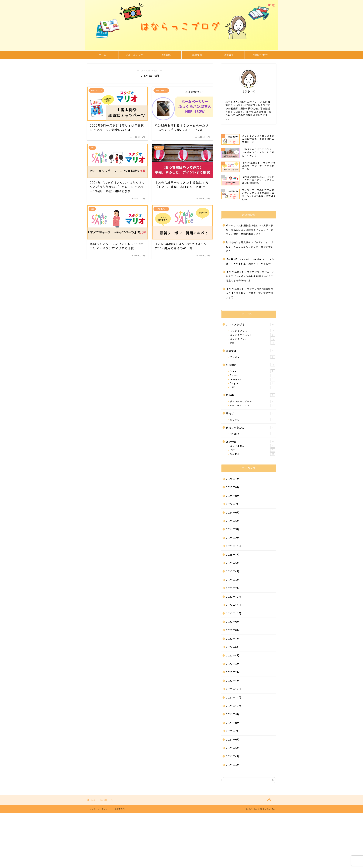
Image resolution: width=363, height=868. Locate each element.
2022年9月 (233, 622)
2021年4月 (233, 756)
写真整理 (197, 55)
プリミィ (252, 357)
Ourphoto (252, 383)
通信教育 (229, 55)
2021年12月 (234, 689)
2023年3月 (233, 580)
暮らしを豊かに (251, 428)
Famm (252, 371)
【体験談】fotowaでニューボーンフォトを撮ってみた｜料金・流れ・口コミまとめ (250, 261)
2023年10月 (234, 546)
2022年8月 (233, 630)
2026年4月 (233, 479)
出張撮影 (166, 55)
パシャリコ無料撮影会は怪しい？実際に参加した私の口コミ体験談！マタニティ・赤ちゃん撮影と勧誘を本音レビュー (250, 230)
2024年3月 (233, 529)
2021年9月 (233, 714)
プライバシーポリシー (100, 809)
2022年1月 (233, 681)
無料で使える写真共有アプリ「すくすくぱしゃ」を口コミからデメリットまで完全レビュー (250, 247)
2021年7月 (233, 731)
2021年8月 (233, 723)
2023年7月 (233, 555)
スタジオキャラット (252, 335)
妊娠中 (251, 395)
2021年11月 (234, 698)
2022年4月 (233, 656)
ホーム (103, 55)
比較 (252, 343)
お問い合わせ (260, 55)
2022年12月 (234, 597)
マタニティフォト (252, 405)
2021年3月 (233, 765)
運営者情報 (120, 809)
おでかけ (252, 420)
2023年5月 (233, 563)
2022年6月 (233, 647)
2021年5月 (233, 748)
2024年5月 (233, 521)
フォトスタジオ (134, 55)
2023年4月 (233, 571)
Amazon (252, 434)
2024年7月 (233, 504)
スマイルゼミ (252, 446)
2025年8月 (233, 487)
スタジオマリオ (252, 339)
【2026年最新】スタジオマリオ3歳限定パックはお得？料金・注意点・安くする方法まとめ (250, 293)
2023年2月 (233, 588)
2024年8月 (233, 496)
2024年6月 (233, 513)
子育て (251, 413)
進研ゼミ (252, 454)
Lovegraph (252, 379)
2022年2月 (233, 672)
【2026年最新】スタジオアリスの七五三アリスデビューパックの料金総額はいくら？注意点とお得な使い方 (250, 276)
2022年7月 (233, 639)
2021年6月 (233, 740)
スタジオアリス (252, 331)
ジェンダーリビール (252, 402)
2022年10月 (234, 613)
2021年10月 (234, 706)
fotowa (252, 375)
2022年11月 (234, 605)
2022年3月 (233, 664)
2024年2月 (233, 538)
